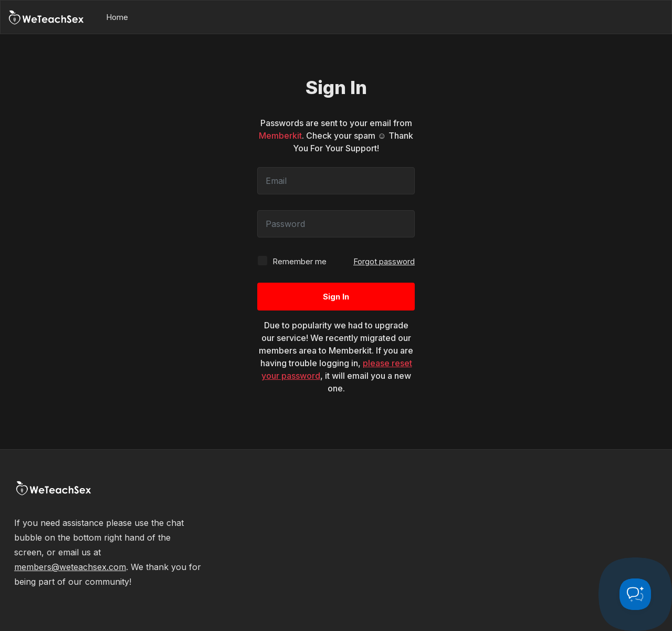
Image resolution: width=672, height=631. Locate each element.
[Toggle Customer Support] (635, 594)
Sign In (336, 297)
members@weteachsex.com (70, 567)
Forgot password (384, 261)
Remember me (292, 261)
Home (117, 17)
